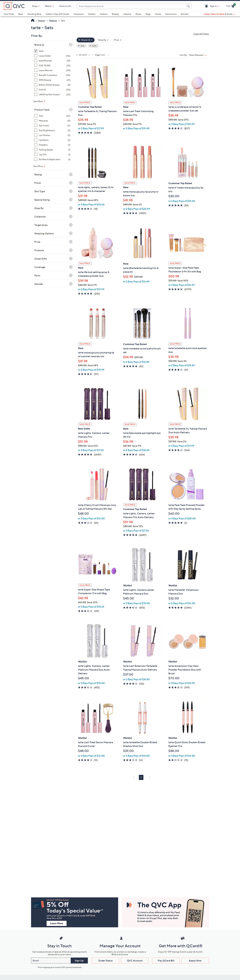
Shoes (138, 14)
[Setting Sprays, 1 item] (52, 150)
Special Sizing (42, 200)
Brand (39, 45)
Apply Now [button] (195, 961)
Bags (148, 14)
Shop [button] (34, 6)
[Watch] (48, 6)
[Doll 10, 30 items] (52, 90)
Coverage (40, 267)
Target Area (41, 225)
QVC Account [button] (135, 961)
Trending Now (34, 14)
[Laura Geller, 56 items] (52, 56)
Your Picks (9, 14)
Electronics (171, 14)
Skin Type (40, 191)
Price (37, 242)
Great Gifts (41, 259)
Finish (38, 183)
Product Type (42, 110)
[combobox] (131, 6)
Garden (92, 14)
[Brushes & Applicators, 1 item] (52, 159)
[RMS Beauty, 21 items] (52, 80)
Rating (38, 174)
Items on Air (65, 6)
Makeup (53, 21)
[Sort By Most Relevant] (199, 55)
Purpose (39, 250)
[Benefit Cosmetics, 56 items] (52, 75)
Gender (39, 284)
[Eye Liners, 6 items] (52, 125)
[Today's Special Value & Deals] (219, 14)
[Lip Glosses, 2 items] (52, 135)
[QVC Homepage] (33, 21)
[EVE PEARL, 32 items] (52, 65)
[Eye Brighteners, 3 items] (52, 130)
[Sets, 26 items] (52, 116)
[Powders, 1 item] (52, 145)
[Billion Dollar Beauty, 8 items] (52, 85)
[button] (207, 6)
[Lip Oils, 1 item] (52, 154)
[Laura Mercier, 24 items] (52, 70)
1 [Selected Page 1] (141, 777)
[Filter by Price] (118, 40)
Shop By (39, 208)
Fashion (104, 14)
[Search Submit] (189, 6)
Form (37, 275)
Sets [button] (82, 46)
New (21, 14)
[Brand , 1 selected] (86, 40)
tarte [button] (94, 46)
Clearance (79, 14)
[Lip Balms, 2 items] (52, 140)
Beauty (115, 14)
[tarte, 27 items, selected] (52, 51)
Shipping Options (44, 233)
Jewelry (127, 14)
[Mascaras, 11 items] (52, 121)
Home (158, 14)
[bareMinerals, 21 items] (52, 61)
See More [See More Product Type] (38, 166)
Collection (40, 217)
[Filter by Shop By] (103, 40)
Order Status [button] (105, 961)
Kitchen (185, 14)
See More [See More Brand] (38, 101)
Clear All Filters (201, 34)
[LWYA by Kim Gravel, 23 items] (52, 94)
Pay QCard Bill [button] (166, 961)
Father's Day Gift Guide (57, 14)
